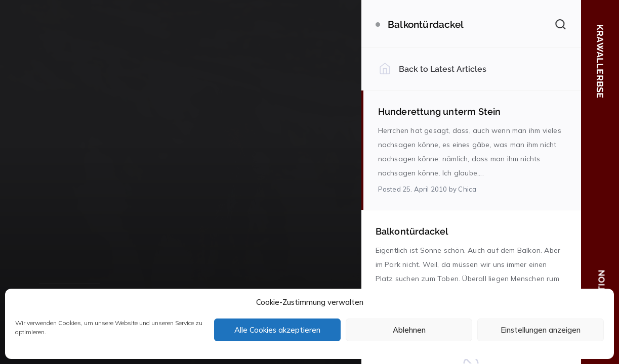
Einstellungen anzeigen (541, 330)
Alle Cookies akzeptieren (277, 330)
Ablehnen (409, 330)
